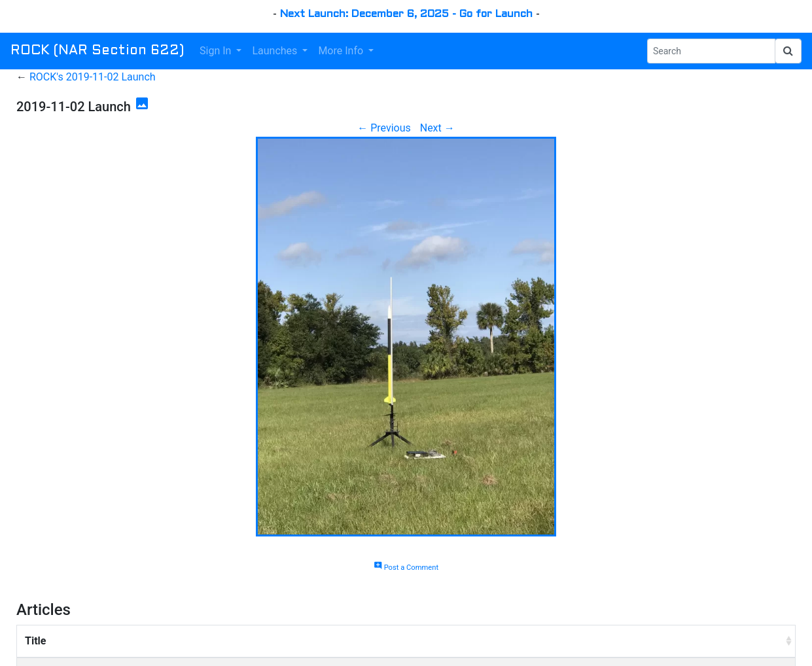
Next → (437, 128)
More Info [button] (342, 51)
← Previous (384, 128)
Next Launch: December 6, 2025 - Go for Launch (406, 14)
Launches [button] (276, 51)
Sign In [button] (217, 51)
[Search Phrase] (711, 51)
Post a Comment (406, 568)
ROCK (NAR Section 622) (97, 51)
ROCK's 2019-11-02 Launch (93, 77)
